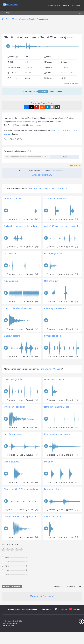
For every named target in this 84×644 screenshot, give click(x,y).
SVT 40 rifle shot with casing (18, 308)
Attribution (53, 171)
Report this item (75, 166)
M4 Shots (49, 492)
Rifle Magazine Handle (55, 308)
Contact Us (62, 640)
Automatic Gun (11, 281)
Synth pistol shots (53, 336)
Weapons (28, 122)
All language (58, 617)
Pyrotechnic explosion (15, 438)
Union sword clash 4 (54, 410)
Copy (64, 156)
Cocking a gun (51, 281)
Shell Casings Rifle (13, 410)
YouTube (76, 640)
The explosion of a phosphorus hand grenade (26, 547)
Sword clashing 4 (52, 547)
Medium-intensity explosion (57, 465)
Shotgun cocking (12, 336)
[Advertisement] (42, 375)
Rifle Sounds (70, 130)
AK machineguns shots (55, 199)
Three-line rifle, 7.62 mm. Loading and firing (25, 520)
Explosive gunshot (53, 254)
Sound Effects (17, 122)
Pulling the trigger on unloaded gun (21, 226)
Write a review (12, 617)
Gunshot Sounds (57, 130)
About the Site (14, 640)
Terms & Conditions (30, 640)
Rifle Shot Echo (12, 492)
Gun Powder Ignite (13, 465)
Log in (43, 91)
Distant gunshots (52, 520)
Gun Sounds (63, 188)
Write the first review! (42, 627)
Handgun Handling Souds (57, 438)
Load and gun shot (13, 199)
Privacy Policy (47, 640)
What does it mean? (42, 175)
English (9, 13)
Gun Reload (10, 254)
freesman (77, 83)
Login (81, 13)
